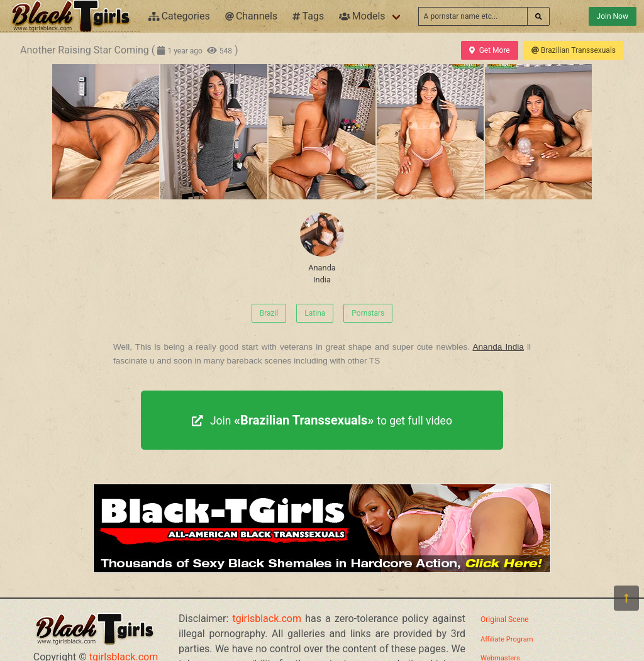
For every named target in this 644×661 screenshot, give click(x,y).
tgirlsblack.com (267, 619)
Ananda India (322, 248)
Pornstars (368, 313)
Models (362, 16)
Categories (179, 16)
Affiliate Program (507, 639)
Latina (315, 313)
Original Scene (505, 619)
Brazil (269, 313)
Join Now (613, 16)
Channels (251, 16)
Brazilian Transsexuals (574, 50)
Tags (308, 16)
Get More (489, 50)
